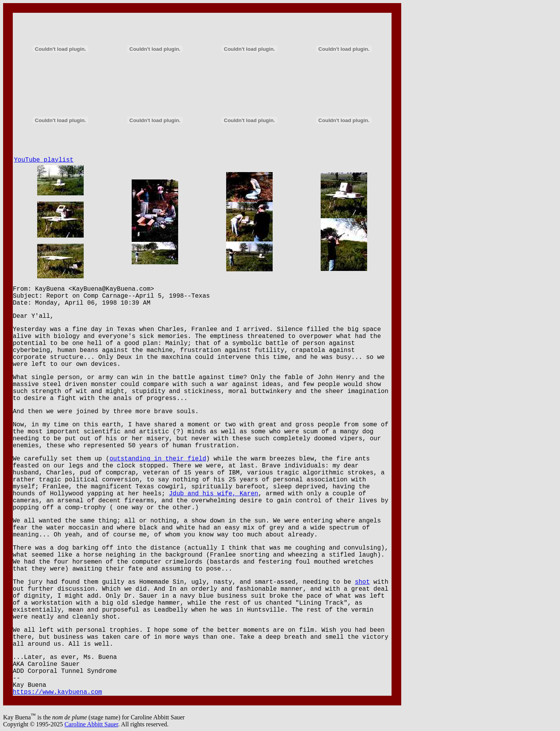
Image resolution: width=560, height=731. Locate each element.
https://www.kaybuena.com (57, 692)
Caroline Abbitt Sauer (91, 724)
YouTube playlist (44, 160)
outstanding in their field (158, 459)
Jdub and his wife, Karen (213, 494)
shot (362, 582)
